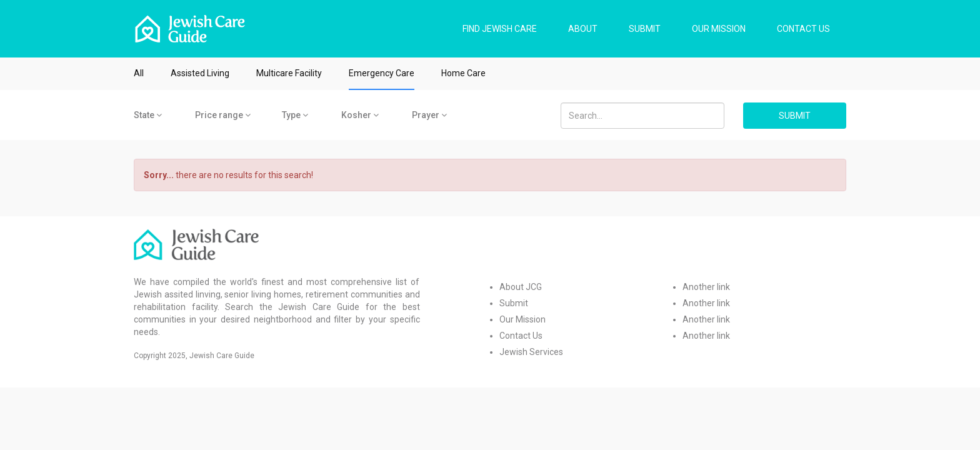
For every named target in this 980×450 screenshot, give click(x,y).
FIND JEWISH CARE (500, 29)
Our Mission (522, 319)
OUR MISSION (719, 29)
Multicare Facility (289, 73)
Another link (706, 287)
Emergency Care (382, 73)
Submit (514, 303)
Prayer (429, 115)
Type (295, 115)
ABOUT (583, 29)
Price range (223, 115)
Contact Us (521, 336)
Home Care (463, 73)
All (139, 73)
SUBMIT (645, 29)
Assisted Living (200, 73)
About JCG (521, 287)
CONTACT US (803, 29)
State (148, 115)
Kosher (360, 115)
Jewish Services (531, 352)
